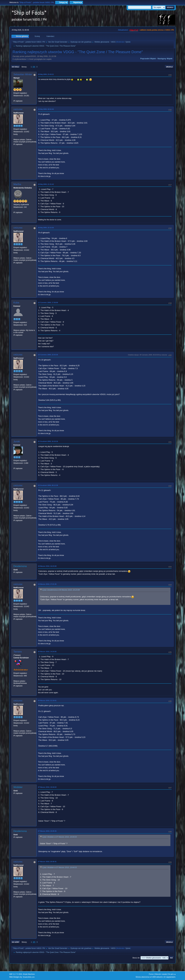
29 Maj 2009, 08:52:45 (46, 109)
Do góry (16, 942)
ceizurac (18, 109)
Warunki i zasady (161, 974)
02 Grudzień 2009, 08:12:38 (48, 485)
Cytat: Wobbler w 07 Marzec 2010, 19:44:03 (59, 837)
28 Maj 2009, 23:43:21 (46, 74)
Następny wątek (165, 59)
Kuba (16, 303)
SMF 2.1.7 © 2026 (16, 974)
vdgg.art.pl (134, 30)
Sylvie (128, 42)
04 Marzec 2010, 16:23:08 (47, 566)
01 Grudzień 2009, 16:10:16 (48, 441)
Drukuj (169, 67)
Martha (17, 184)
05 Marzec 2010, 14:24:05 (47, 652)
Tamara (18, 652)
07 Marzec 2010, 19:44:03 (47, 787)
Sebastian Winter (23, 74)
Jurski (17, 441)
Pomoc (151, 974)
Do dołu (16, 67)
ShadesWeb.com (29, 977)
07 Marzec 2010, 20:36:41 (47, 862)
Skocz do (136, 958)
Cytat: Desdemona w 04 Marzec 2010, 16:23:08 (61, 590)
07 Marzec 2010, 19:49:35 (47, 831)
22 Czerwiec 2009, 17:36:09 (48, 303)
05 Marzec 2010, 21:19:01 (47, 701)
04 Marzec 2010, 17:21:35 (47, 584)
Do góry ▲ (172, 974)
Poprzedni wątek (148, 59)
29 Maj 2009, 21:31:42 (46, 184)
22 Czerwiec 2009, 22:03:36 (48, 355)
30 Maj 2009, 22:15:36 (46, 228)
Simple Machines (29, 974)
